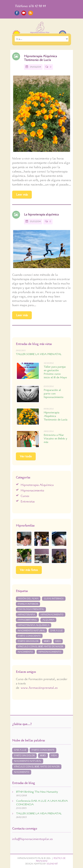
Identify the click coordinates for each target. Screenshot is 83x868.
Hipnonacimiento (32, 490)
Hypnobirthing (27, 620)
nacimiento (25, 652)
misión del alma (28, 599)
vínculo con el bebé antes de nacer (41, 647)
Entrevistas (28, 502)
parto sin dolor (28, 641)
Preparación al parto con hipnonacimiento (54, 394)
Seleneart (52, 864)
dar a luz (57, 631)
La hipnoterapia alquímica (41, 214)
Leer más (22, 195)
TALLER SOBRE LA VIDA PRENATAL (39, 354)
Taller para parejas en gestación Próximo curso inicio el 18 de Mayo (55, 372)
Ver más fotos (29, 570)
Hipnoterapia (26, 615)
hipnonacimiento (50, 652)
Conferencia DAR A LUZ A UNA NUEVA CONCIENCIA (42, 803)
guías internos (54, 599)
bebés (47, 641)
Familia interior (28, 604)
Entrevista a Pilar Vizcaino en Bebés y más (55, 439)
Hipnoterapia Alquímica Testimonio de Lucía (40, 58)
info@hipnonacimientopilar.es (32, 839)
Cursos (25, 496)
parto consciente (29, 636)
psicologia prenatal (31, 609)
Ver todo (26, 456)
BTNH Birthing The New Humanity (37, 792)
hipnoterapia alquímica (34, 625)
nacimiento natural (31, 631)
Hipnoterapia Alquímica (37, 485)
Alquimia (48, 620)
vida (58, 641)
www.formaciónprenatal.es (39, 688)
